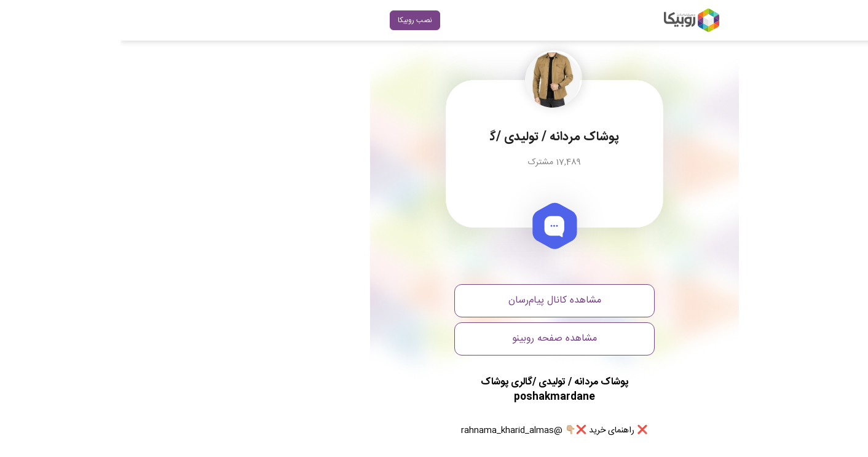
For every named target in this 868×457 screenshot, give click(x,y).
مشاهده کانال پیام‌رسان (434, 300)
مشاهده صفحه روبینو (434, 339)
